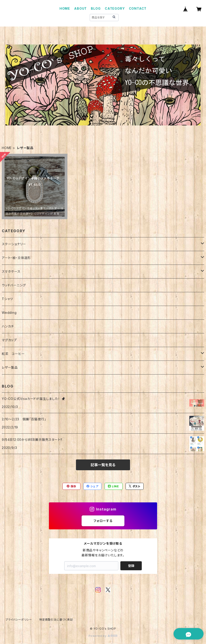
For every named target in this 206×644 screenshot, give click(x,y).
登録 (131, 566)
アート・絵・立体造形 (16, 258)
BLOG (96, 8)
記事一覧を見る (103, 465)
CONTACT (138, 8)
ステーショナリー (14, 244)
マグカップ (9, 340)
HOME (65, 8)
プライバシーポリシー (19, 620)
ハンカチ (8, 326)
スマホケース (11, 271)
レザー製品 (10, 367)
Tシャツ (7, 299)
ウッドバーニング (14, 285)
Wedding (9, 313)
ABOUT (80, 8)
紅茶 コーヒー (13, 354)
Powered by (103, 636)
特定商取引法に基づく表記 (56, 620)
